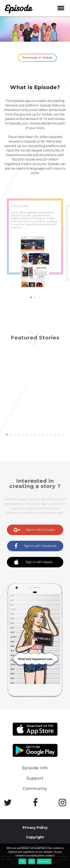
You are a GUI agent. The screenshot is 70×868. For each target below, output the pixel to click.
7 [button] (31, 435)
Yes (22, 862)
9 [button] (39, 435)
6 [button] (27, 435)
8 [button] (35, 435)
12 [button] (51, 435)
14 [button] (59, 435)
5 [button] (23, 435)
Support (35, 778)
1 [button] (31, 298)
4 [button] (19, 435)
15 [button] (63, 435)
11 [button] (47, 435)
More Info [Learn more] (44, 862)
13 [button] (55, 435)
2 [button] (35, 298)
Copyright (35, 837)
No (32, 862)
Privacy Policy (35, 828)
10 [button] (43, 435)
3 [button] (39, 298)
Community (35, 788)
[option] (35, 254)
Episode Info (35, 768)
